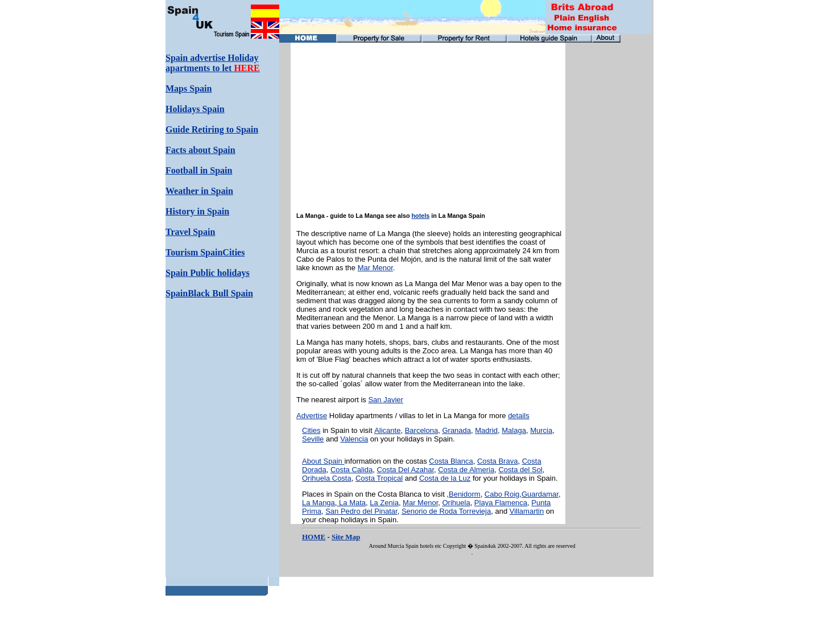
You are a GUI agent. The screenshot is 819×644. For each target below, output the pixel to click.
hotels (421, 216)
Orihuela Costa (327, 478)
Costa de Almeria (466, 470)
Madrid (486, 430)
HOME (314, 537)
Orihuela (456, 503)
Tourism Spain (194, 252)
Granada (456, 430)
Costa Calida (351, 470)
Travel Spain (190, 232)
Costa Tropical (379, 478)
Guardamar (540, 494)
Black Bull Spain (220, 293)
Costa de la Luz (445, 478)
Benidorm (465, 494)
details (519, 416)
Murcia (541, 430)
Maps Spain (189, 88)
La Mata (351, 503)
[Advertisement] (605, 213)
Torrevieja (475, 511)
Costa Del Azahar (406, 470)
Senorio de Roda (430, 511)
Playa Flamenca (501, 503)
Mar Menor (375, 268)
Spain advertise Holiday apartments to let (213, 63)
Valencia (354, 439)
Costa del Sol (520, 470)
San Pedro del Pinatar (361, 511)
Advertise (312, 416)
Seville (313, 439)
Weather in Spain (199, 191)
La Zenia (384, 503)
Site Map (346, 537)
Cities (311, 430)
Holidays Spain (195, 109)
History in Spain (197, 211)
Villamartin (527, 511)
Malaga (514, 430)
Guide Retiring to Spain (212, 129)
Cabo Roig (502, 494)
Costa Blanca (451, 461)
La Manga (318, 503)
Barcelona (422, 430)
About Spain (323, 461)
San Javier (385, 400)
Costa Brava (498, 461)
